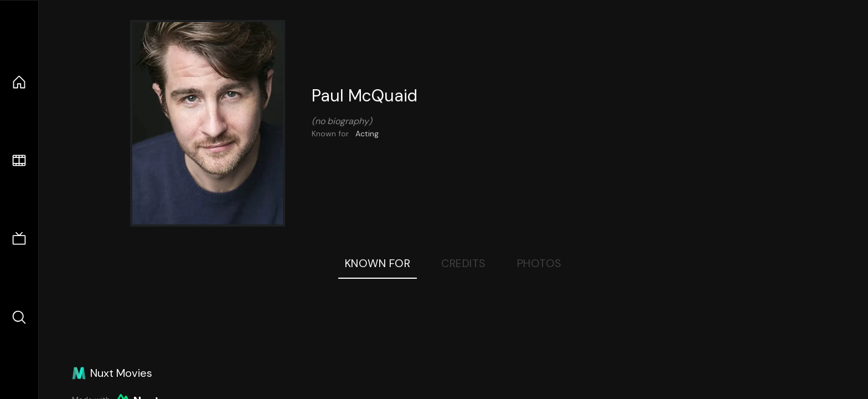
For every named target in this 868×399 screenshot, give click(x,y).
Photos (539, 263)
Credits (464, 263)
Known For (378, 263)
